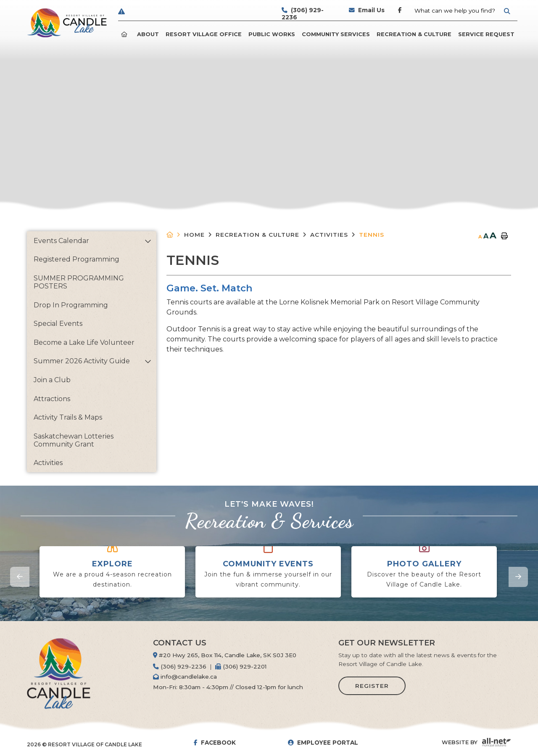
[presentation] (20, 577)
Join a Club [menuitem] (52, 380)
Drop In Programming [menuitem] (71, 305)
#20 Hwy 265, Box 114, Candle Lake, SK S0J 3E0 (225, 655)
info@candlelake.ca (185, 677)
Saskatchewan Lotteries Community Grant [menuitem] (74, 440)
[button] (148, 241)
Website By (460, 742)
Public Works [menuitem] (272, 34)
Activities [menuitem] (48, 463)
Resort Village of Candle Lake (67, 23)
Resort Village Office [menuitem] (204, 34)
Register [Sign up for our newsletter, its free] (372, 686)
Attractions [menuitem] (52, 399)
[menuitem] (126, 34)
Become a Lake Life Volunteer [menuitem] (84, 342)
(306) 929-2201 (241, 666)
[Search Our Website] (462, 11)
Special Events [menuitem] (58, 324)
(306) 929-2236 (180, 666)
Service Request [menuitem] (486, 34)
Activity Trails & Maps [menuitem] (68, 417)
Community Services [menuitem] (336, 34)
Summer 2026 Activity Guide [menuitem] (82, 361)
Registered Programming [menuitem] (76, 259)
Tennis (372, 235)
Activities (329, 235)
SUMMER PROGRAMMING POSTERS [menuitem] (79, 282)
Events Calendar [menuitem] (61, 241)
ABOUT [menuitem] (148, 34)
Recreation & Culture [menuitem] (414, 34)
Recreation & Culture (257, 235)
